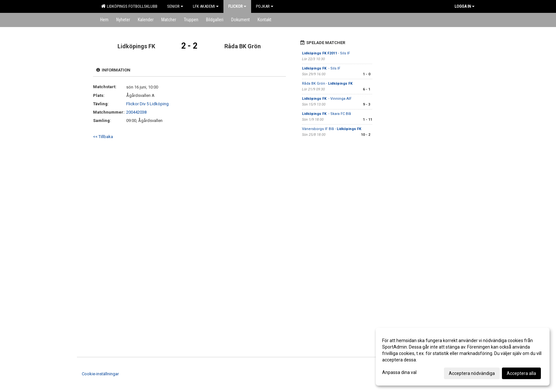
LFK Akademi (206, 6)
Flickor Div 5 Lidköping (147, 104)
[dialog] (463, 357)
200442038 (136, 112)
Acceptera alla (521, 373)
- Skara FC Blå (326, 114)
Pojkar (265, 6)
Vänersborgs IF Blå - (332, 129)
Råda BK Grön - (328, 84)
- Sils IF (326, 53)
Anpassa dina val (399, 372)
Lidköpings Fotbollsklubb (129, 6)
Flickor (237, 6)
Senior (175, 6)
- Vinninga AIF (327, 99)
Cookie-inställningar (100, 374)
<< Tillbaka (103, 137)
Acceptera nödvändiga (472, 373)
